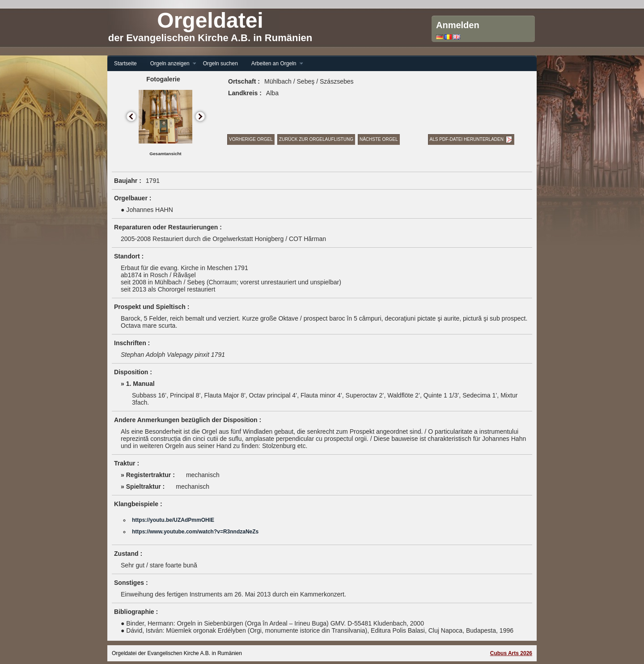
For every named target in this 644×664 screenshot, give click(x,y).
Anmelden (458, 25)
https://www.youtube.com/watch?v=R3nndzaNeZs (195, 532)
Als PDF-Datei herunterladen (467, 139)
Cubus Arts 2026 (511, 653)
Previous (132, 117)
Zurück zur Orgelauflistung (316, 139)
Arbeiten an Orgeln (274, 64)
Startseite (125, 63)
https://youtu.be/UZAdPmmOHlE (173, 520)
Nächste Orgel (379, 139)
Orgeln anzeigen (170, 64)
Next (201, 117)
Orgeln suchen (220, 63)
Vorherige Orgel (251, 139)
